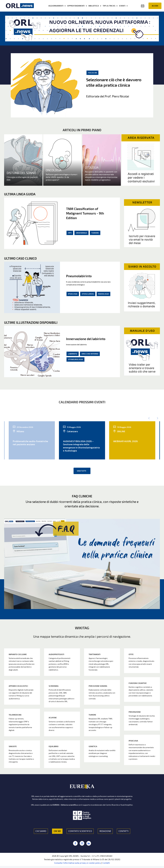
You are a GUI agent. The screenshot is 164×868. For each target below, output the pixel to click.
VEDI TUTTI (81, 471)
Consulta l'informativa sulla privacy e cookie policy (78, 863)
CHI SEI (57, 831)
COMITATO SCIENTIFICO (80, 831)
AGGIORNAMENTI (56, 6)
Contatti (106, 863)
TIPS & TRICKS (109, 6)
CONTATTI (124, 831)
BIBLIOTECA (94, 6)
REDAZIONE (105, 831)
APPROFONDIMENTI (76, 6)
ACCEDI (155, 6)
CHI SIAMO (41, 831)
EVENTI (122, 6)
